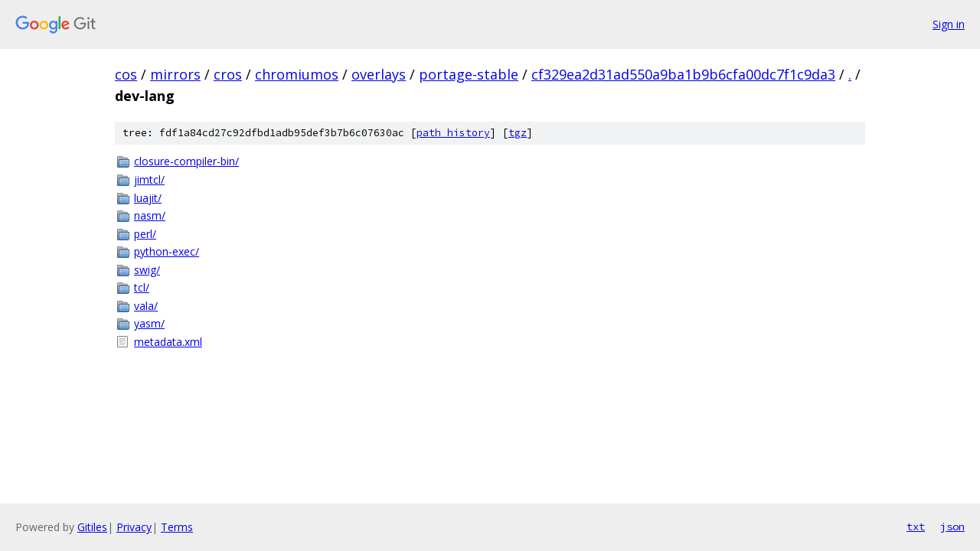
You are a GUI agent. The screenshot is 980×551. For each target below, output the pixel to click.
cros (228, 74)
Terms (177, 527)
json (952, 527)
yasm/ (149, 323)
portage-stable (469, 74)
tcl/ (142, 287)
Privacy (134, 527)
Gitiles (92, 527)
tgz (518, 133)
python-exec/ (167, 251)
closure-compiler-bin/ (186, 161)
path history (453, 133)
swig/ (147, 270)
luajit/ (148, 198)
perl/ (145, 234)
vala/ (146, 306)
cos (126, 74)
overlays (379, 74)
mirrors (175, 74)
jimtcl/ (149, 179)
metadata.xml (168, 342)
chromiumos (297, 74)
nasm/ (150, 215)
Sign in (949, 24)
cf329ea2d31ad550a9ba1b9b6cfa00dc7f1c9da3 (683, 74)
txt (916, 527)
